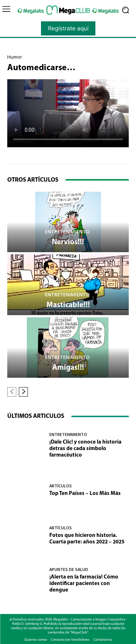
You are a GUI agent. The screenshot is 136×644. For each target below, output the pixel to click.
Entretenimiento (67, 232)
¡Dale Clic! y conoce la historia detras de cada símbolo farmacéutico (85, 449)
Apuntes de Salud (69, 569)
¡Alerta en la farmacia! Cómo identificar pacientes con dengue (84, 584)
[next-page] (23, 392)
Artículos (61, 486)
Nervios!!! (68, 242)
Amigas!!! (68, 368)
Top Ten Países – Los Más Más (85, 494)
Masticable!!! (68, 305)
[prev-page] (12, 392)
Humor (15, 57)
